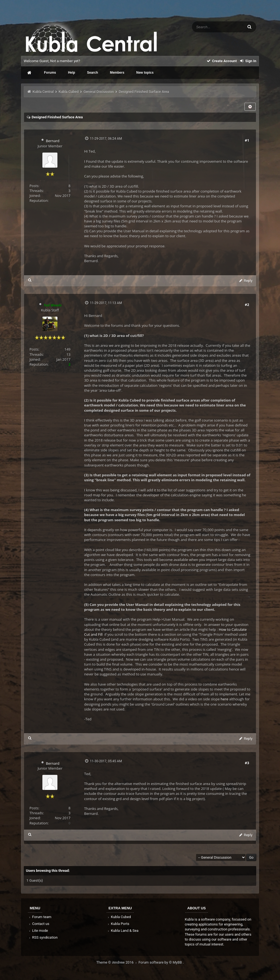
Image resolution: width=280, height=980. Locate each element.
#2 (247, 305)
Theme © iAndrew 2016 (117, 962)
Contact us (39, 924)
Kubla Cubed (68, 92)
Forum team (40, 917)
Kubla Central (43, 92)
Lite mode (38, 931)
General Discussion (99, 92)
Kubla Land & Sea (123, 931)
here (224, 699)
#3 (247, 763)
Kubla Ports (118, 924)
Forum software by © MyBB (161, 962)
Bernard (53, 141)
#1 (247, 140)
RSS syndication (43, 937)
